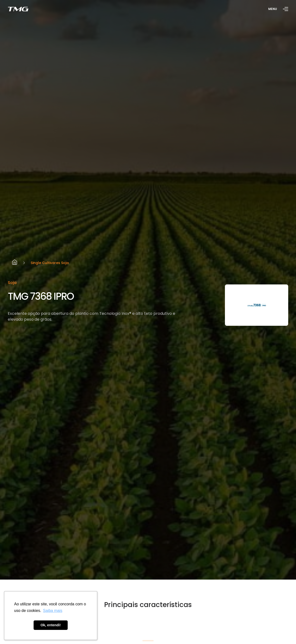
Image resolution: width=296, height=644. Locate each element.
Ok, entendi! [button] (51, 625)
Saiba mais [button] (53, 611)
